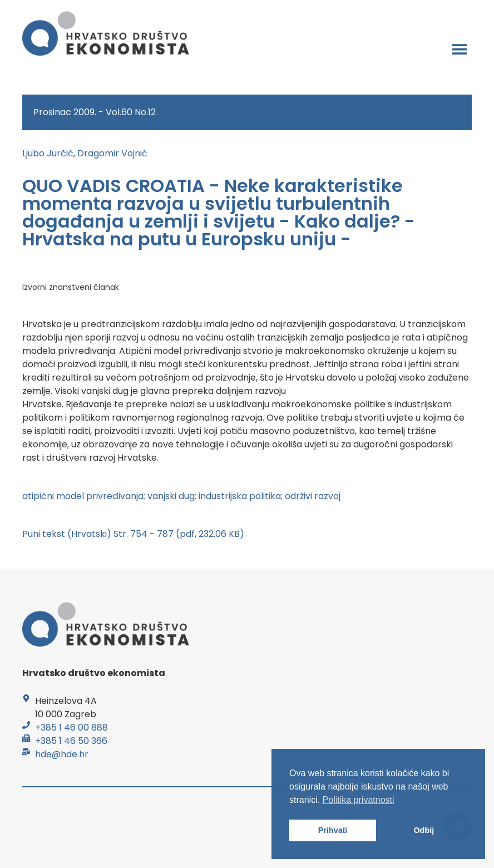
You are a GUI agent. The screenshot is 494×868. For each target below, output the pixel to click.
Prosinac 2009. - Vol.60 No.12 (95, 112)
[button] (459, 49)
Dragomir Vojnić (112, 153)
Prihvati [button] (333, 830)
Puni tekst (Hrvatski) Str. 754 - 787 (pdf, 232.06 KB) (133, 534)
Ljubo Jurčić (48, 153)
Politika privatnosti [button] (359, 800)
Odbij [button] (424, 830)
